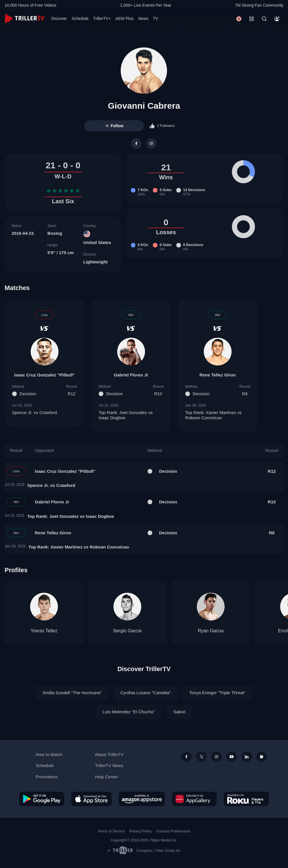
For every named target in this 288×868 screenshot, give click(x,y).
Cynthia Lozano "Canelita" (146, 693)
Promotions (47, 777)
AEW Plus (124, 19)
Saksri (179, 712)
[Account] (277, 19)
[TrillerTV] (24, 19)
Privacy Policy (140, 831)
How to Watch (49, 755)
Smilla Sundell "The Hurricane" (72, 693)
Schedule (80, 19)
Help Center (107, 777)
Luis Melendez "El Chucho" (129, 712)
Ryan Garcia (211, 631)
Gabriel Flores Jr (131, 375)
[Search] (264, 19)
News (143, 19)
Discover (59, 19)
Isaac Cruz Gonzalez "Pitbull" (44, 375)
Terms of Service (111, 831)
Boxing (55, 233)
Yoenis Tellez (44, 631)
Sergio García (128, 631)
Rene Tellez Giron (218, 375)
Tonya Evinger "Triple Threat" (217, 693)
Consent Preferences (173, 831)
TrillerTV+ (102, 19)
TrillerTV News (109, 765)
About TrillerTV (109, 755)
